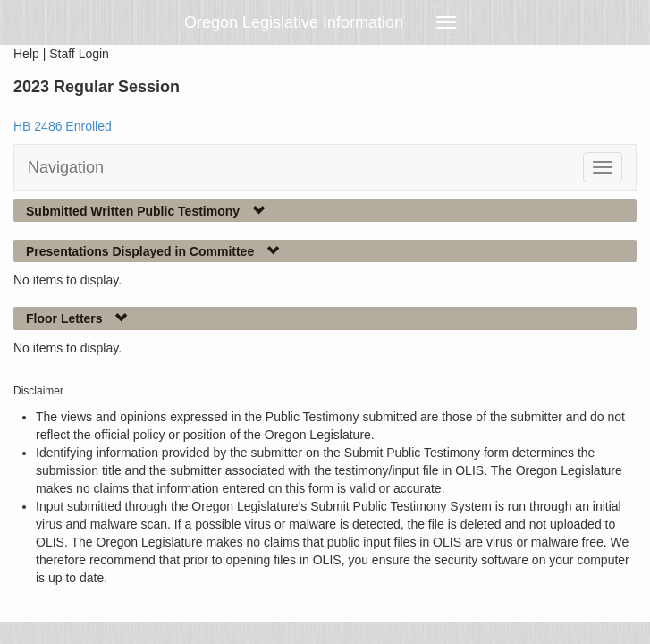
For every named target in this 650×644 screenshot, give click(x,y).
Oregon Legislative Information (294, 22)
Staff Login (79, 54)
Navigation (66, 167)
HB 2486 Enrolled (63, 126)
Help (26, 54)
